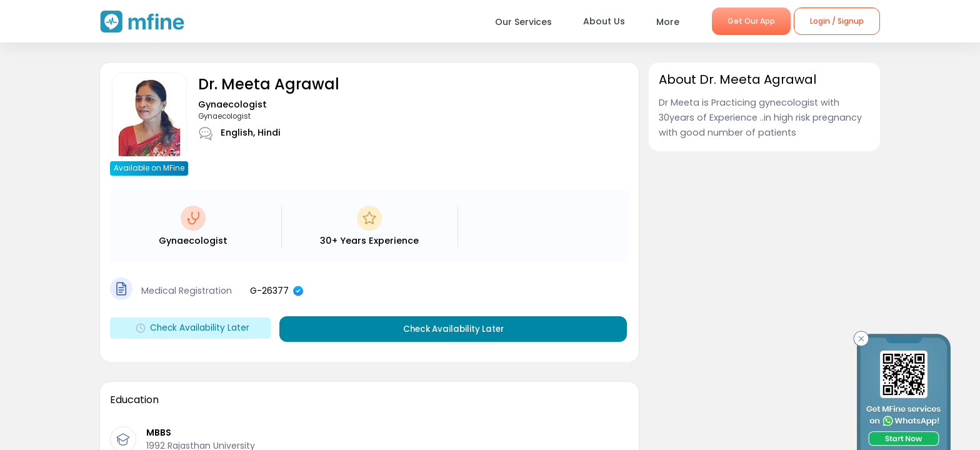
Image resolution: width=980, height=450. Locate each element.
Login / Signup (837, 21)
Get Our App (751, 21)
